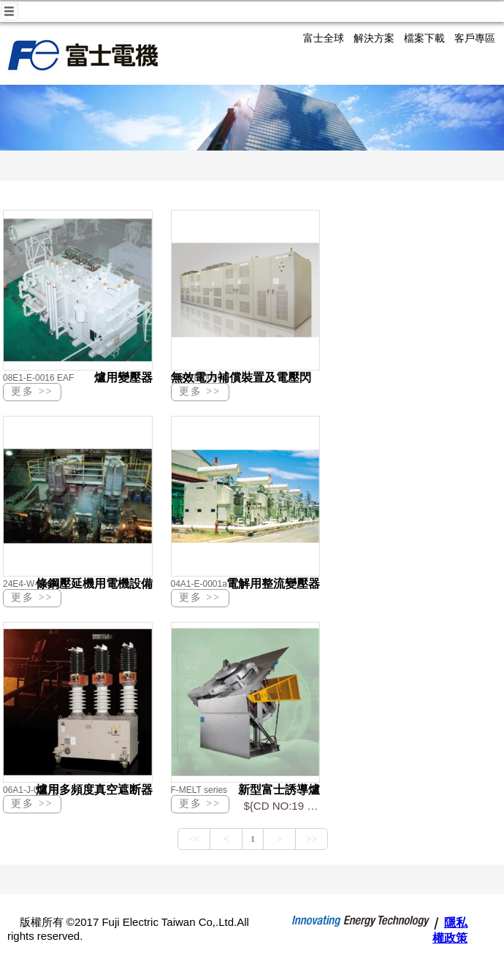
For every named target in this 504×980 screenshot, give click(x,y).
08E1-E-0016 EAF (38, 378)
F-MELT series (199, 790)
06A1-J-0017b (30, 790)
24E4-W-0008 (30, 584)
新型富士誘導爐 (279, 790)
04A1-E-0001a (199, 584)
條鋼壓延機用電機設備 (94, 584)
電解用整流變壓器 (273, 584)
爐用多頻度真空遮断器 (94, 790)
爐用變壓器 (123, 377)
